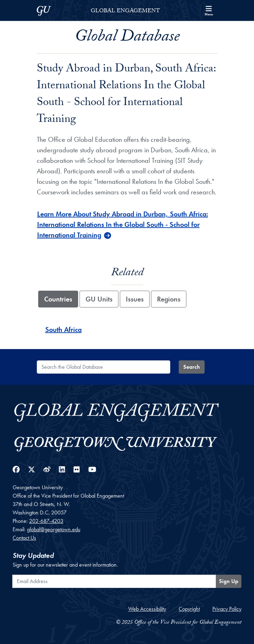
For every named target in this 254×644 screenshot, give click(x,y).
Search (192, 367)
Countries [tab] (58, 299)
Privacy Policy (227, 609)
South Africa (63, 330)
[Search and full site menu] (209, 10)
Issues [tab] (135, 299)
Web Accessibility (147, 609)
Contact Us (24, 538)
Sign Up (229, 581)
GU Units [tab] (99, 299)
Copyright (189, 609)
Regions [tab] (169, 299)
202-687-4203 (46, 521)
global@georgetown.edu (54, 529)
